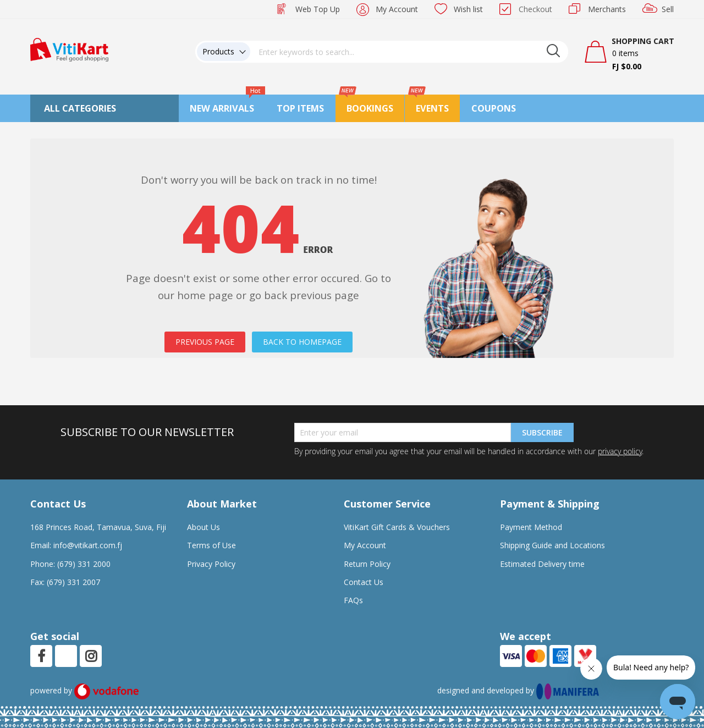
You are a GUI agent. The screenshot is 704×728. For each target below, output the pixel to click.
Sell (668, 9)
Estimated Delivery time (542, 564)
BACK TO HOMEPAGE (302, 342)
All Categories (80, 108)
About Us (204, 527)
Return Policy (367, 564)
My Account (397, 9)
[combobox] (409, 52)
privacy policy (620, 451)
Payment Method (531, 527)
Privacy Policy (211, 564)
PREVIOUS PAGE (205, 342)
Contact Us (364, 582)
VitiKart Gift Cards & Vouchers (397, 527)
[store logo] (69, 49)
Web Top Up (318, 9)
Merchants (607, 9)
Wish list (468, 9)
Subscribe (542, 432)
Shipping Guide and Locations (552, 545)
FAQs (353, 600)
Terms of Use (211, 545)
